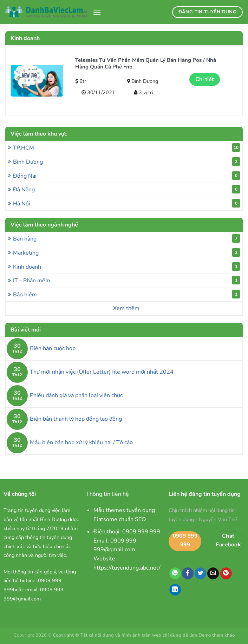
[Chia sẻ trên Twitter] (200, 573)
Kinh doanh (127, 267)
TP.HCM (127, 147)
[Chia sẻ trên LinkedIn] (175, 590)
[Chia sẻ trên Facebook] (188, 573)
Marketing (127, 252)
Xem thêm (126, 308)
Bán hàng (127, 238)
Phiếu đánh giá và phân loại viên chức (76, 396)
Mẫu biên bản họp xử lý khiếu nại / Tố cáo (81, 443)
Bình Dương (127, 162)
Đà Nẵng (127, 189)
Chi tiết (205, 79)
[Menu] (97, 12)
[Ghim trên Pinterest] (226, 573)
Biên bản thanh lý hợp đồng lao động (76, 419)
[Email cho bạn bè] (213, 573)
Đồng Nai (127, 176)
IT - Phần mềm (127, 280)
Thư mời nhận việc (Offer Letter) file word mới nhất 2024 (102, 372)
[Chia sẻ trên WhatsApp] (175, 573)
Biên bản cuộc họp (53, 349)
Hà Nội (127, 203)
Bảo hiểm (127, 294)
